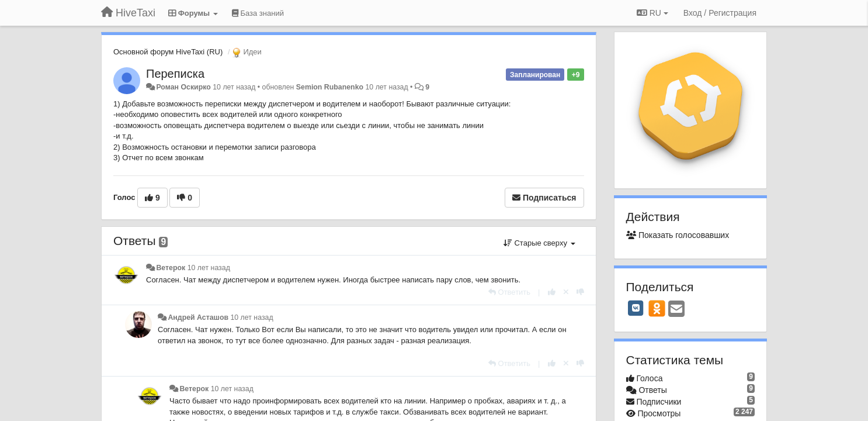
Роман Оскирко (183, 87)
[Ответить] (509, 292)
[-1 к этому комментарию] (580, 292)
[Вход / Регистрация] (720, 13)
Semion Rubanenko (330, 87)
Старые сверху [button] (539, 243)
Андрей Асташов (198, 318)
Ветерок (171, 268)
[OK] (657, 308)
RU (652, 13)
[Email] (676, 310)
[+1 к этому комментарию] (552, 292)
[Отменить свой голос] (566, 292)
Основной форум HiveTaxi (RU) (168, 52)
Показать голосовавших (678, 235)
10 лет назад (209, 268)
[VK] (636, 308)
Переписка (175, 74)
